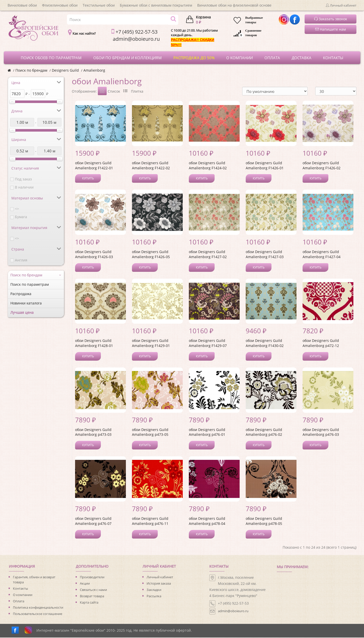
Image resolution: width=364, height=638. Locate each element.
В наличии (24, 187)
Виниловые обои (22, 5)
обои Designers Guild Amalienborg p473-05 (150, 433)
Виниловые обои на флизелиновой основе (234, 5)
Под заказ (23, 179)
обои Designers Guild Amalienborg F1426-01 (265, 166)
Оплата (19, 602)
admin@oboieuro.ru (233, 611)
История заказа (159, 584)
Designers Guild (65, 70)
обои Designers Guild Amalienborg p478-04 (207, 521)
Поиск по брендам (31, 70)
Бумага (21, 217)
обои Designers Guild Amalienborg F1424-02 (208, 166)
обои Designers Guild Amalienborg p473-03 (93, 433)
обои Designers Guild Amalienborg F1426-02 (322, 166)
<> (17, 209)
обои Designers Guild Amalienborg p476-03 (321, 433)
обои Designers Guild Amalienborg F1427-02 (208, 255)
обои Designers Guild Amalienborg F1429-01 (151, 344)
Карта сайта (89, 603)
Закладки (154, 590)
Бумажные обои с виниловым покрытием (156, 5)
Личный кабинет (160, 578)
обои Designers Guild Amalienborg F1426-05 (151, 255)
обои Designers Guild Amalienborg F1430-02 (265, 344)
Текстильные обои (99, 5)
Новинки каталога (26, 303)
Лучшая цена (22, 312)
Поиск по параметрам (30, 284)
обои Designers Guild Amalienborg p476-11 (150, 521)
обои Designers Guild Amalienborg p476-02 (264, 433)
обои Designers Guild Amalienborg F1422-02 (151, 166)
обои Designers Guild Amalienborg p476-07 (93, 521)
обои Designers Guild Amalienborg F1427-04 (322, 255)
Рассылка (154, 596)
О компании (23, 595)
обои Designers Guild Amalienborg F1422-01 (94, 166)
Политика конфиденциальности (38, 608)
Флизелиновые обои (60, 5)
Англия (21, 260)
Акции (85, 584)
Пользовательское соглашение (38, 614)
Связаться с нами (93, 590)
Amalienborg (94, 70)
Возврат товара (92, 596)
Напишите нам (331, 29)
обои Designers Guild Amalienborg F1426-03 (94, 255)
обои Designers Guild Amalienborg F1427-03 (265, 255)
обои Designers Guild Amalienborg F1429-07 (208, 344)
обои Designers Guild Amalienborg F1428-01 (94, 344)
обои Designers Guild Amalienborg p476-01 (207, 433)
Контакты (20, 589)
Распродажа (21, 294)
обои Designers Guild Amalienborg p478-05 (264, 521)
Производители (92, 578)
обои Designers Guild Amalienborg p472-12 (321, 344)
